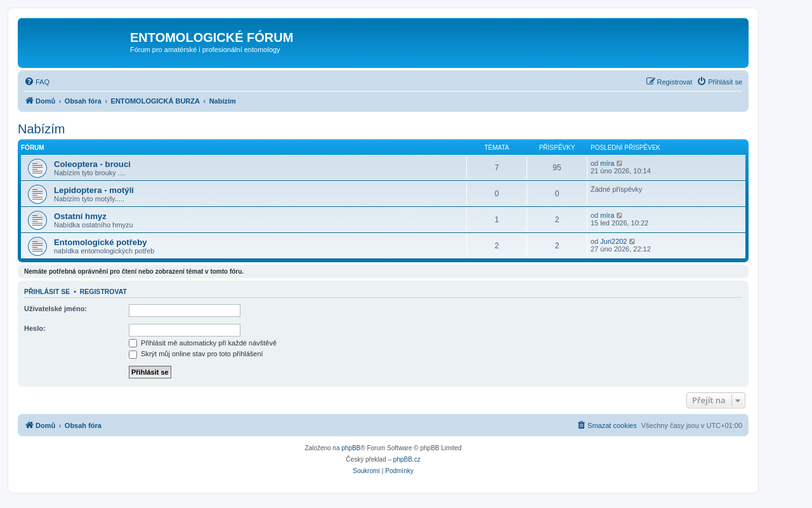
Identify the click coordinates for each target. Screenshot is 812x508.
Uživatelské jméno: (56, 309)
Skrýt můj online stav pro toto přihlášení (196, 354)
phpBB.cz (407, 459)
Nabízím (41, 129)
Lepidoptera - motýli (94, 190)
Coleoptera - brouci (92, 164)
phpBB (351, 448)
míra (607, 163)
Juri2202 (613, 241)
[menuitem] (37, 82)
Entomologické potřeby (101, 242)
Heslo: (35, 328)
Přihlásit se (47, 291)
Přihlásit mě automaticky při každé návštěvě (203, 343)
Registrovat (103, 291)
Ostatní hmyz (80, 216)
